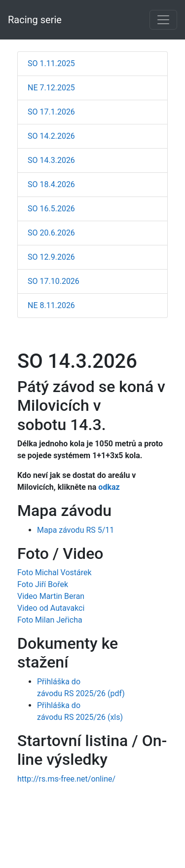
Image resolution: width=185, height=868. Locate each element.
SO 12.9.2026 (51, 257)
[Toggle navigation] (163, 20)
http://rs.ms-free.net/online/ (66, 779)
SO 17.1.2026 (51, 112)
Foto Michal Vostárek (55, 572)
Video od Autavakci (51, 608)
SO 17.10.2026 (54, 281)
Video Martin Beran (51, 596)
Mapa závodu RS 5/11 (75, 530)
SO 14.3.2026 (51, 160)
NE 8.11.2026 (51, 305)
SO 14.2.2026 (51, 136)
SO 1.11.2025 (51, 63)
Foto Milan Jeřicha (50, 620)
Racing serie (35, 20)
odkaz (110, 487)
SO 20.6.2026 (51, 233)
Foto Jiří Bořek (43, 584)
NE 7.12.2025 (51, 88)
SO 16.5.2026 (51, 209)
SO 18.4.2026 (51, 184)
